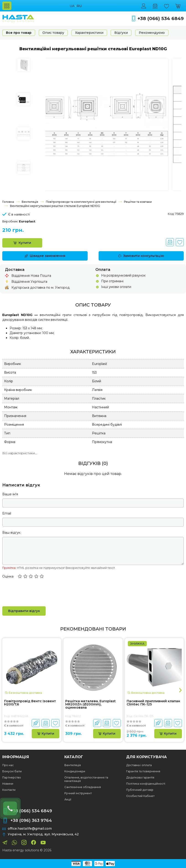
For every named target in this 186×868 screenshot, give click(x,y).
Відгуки (121, 33)
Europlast (27, 221)
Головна (8, 202)
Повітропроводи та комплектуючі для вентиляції (81, 202)
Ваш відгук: (12, 533)
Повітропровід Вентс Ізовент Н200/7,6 (30, 703)
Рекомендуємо (152, 33)
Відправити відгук (24, 611)
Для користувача (147, 757)
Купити (22, 243)
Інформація (16, 757)
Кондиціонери (75, 771)
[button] (20, 577)
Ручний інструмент (78, 793)
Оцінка (8, 576)
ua (72, 6)
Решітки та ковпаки (138, 202)
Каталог (74, 757)
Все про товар (19, 33)
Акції (68, 799)
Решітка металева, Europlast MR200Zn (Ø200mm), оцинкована (90, 704)
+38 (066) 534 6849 (161, 19)
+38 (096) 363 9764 (31, 821)
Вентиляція (30, 202)
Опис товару (53, 33)
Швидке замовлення (45, 256)
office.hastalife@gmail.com (30, 829)
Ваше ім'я (10, 494)
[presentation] (37, 592)
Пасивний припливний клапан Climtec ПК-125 (153, 703)
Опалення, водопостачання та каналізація (86, 779)
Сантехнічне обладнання (83, 787)
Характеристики (89, 33)
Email (7, 513)
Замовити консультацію (141, 256)
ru (79, 6)
